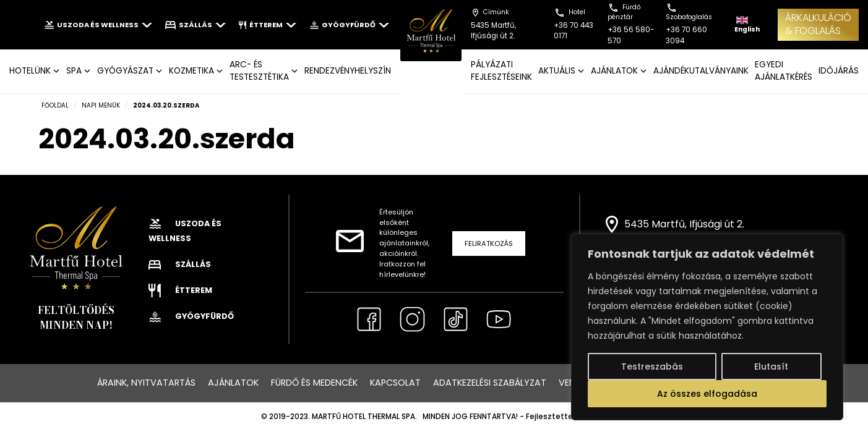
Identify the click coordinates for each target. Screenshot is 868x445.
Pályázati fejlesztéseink (501, 71)
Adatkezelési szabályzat (490, 383)
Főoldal (55, 105)
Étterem (268, 25)
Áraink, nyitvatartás (146, 383)
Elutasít (771, 367)
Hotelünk (30, 71)
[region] (707, 327)
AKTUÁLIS (557, 71)
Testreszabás (652, 367)
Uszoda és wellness (98, 25)
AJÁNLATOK (614, 71)
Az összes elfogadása (707, 394)
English (747, 25)
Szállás (196, 25)
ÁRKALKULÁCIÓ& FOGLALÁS (818, 24)
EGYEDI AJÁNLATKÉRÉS (784, 71)
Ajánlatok (233, 383)
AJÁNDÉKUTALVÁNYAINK (701, 71)
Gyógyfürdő (349, 25)
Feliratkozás (489, 244)
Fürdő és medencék (314, 383)
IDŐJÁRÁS (839, 71)
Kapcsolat (395, 383)
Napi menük (101, 105)
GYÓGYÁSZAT (125, 71)
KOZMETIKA (191, 71)
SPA (74, 71)
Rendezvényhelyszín (348, 71)
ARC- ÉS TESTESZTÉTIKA (259, 71)
